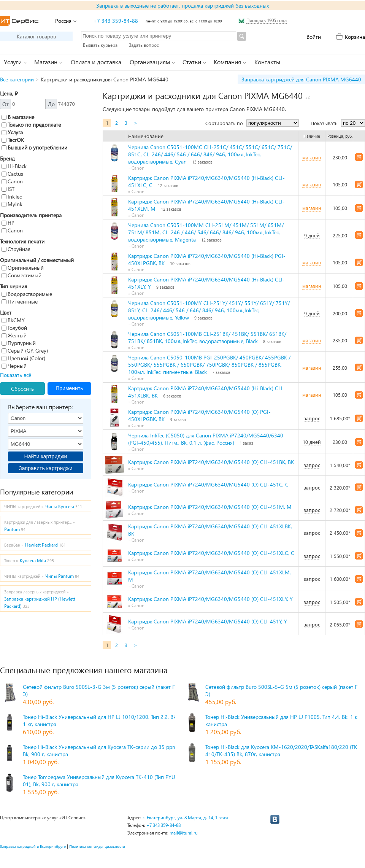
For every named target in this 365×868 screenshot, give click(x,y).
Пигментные (20, 301)
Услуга (12, 132)
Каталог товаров (36, 36)
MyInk (12, 204)
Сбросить (22, 389)
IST (8, 189)
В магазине (18, 117)
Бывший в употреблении (34, 147)
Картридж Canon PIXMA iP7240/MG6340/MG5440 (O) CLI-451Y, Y (208, 621)
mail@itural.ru (184, 833)
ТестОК (13, 140)
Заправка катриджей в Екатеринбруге (33, 846)
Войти (314, 37)
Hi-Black (14, 166)
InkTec (12, 196)
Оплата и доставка (96, 62)
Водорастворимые (27, 294)
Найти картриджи (46, 456)
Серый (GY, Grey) (25, 351)
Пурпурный (19, 343)
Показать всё (16, 375)
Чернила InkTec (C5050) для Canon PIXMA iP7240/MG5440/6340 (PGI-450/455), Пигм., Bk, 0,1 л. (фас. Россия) (206, 439)
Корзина (355, 37)
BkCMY (13, 320)
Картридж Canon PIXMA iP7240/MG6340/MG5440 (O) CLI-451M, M (210, 507)
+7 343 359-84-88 (116, 21)
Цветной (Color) (23, 358)
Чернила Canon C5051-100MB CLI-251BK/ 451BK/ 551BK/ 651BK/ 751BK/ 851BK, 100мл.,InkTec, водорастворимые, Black (207, 337)
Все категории (17, 79)
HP (8, 223)
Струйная (16, 249)
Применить (69, 388)
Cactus (12, 174)
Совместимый (21, 275)
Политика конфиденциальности (97, 846)
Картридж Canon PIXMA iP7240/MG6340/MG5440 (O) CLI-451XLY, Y (210, 599)
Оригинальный (23, 268)
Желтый (14, 335)
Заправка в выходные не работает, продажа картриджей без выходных (182, 6)
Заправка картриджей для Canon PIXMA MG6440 (301, 79)
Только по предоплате (31, 125)
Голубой (14, 328)
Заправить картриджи (45, 468)
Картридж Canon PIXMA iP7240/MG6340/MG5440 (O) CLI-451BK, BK (211, 462)
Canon (12, 181)
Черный (14, 366)
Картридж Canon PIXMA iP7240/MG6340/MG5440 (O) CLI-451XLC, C (211, 553)
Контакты (267, 62)
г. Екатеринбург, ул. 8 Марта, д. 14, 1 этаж (186, 818)
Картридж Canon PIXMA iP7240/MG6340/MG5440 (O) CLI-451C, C (208, 484)
